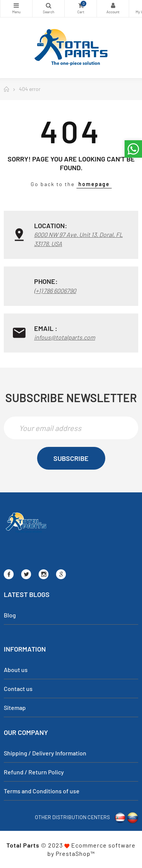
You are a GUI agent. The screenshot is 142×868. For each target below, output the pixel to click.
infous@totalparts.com (65, 337)
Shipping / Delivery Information (45, 753)
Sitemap (15, 707)
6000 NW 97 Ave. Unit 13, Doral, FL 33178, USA (78, 239)
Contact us (18, 689)
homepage (94, 184)
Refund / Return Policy (34, 772)
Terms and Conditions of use (42, 791)
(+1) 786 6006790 (55, 291)
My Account (113, 5)
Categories (16, 5)
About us (16, 670)
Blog (10, 615)
